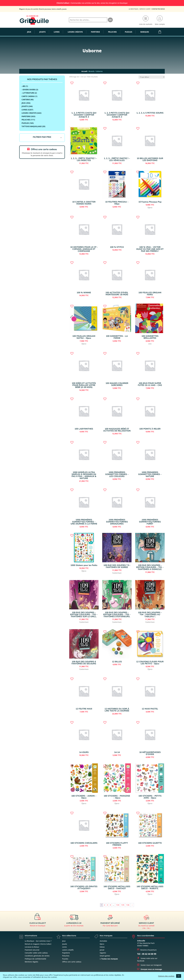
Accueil (84, 71)
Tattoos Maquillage (32, 126)
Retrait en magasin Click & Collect (38, 944)
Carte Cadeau (28, 96)
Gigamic (103, 953)
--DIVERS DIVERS (29, 90)
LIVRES (24, 110)
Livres (64, 947)
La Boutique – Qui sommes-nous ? (38, 941)
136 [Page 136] (128, 905)
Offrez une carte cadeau (72, 962)
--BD (23, 86)
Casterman (117, 573)
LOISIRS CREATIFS (29, 113)
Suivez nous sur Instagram (149, 965)
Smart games (105, 956)
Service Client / (152, 9)
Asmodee (103, 941)
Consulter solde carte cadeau (36, 953)
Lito (150, 344)
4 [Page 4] (110, 905)
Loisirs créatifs (68, 950)
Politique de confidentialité (35, 959)
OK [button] (179, 976)
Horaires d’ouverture (147, 950)
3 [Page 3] (107, 905)
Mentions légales (31, 962)
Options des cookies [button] (166, 976)
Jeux (24, 103)
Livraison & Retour (32, 947)
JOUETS (25, 106)
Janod (102, 950)
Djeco (150, 207)
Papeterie (26, 116)
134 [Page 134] (118, 905)
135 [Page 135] (123, 905)
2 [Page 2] (104, 905)
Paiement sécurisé (32, 950)
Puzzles (25, 123)
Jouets (65, 944)
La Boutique (133, 9)
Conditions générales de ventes (37, 956)
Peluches (26, 120)
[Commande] (152, 77)
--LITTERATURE (28, 93)
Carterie (26, 100)
